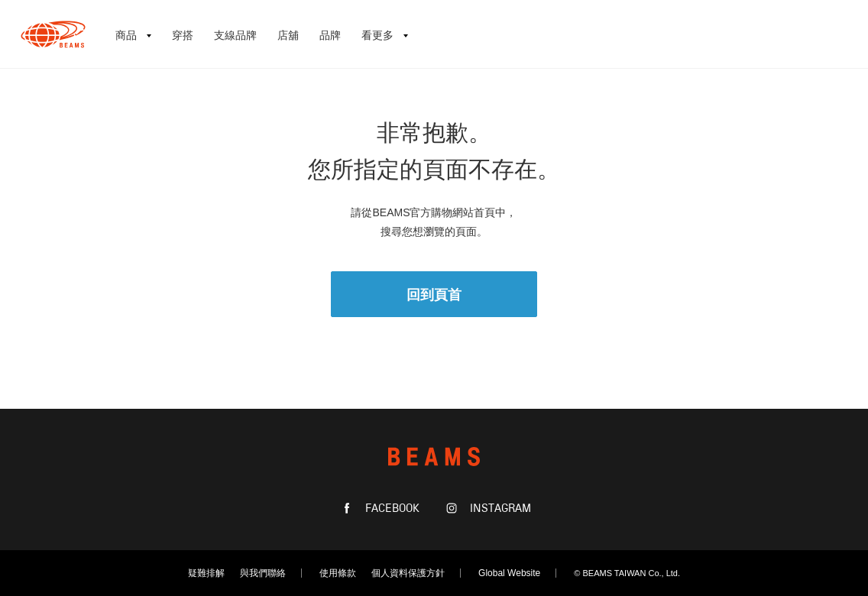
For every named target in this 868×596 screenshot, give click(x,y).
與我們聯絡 (263, 573)
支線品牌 (235, 35)
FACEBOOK (391, 509)
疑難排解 (206, 573)
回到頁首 (434, 295)
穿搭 (183, 35)
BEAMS (53, 34)
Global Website (509, 573)
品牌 (330, 35)
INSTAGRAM (499, 509)
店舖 (288, 35)
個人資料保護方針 (408, 573)
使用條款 (338, 573)
